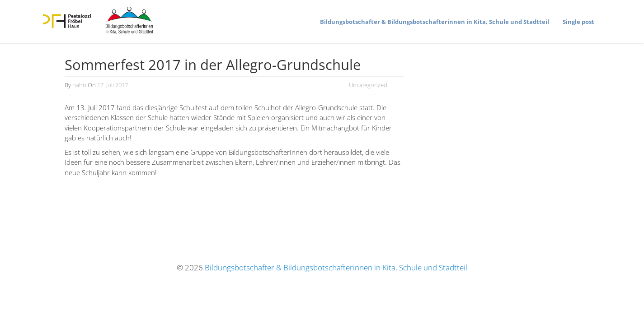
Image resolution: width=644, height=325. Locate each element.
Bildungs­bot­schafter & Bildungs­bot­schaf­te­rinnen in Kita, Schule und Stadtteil (435, 22)
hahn (79, 85)
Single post (578, 22)
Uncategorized (368, 85)
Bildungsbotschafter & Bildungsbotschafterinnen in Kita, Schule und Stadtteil (336, 267)
